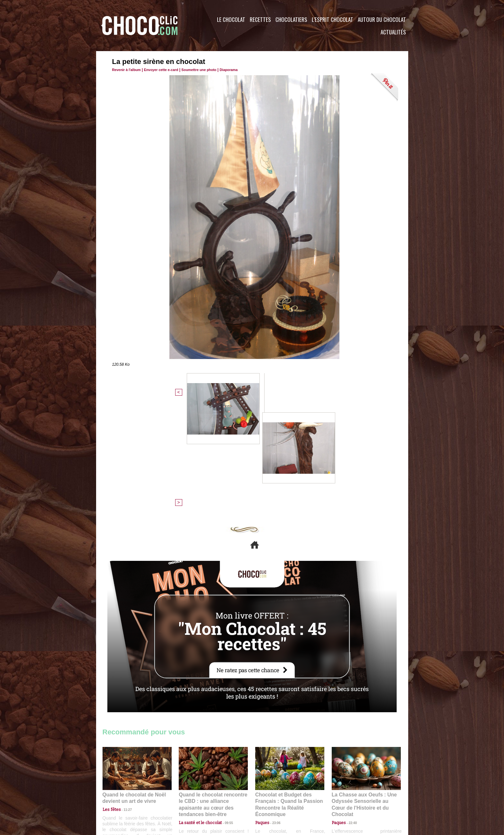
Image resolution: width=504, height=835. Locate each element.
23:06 (274, 712)
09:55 (224, 705)
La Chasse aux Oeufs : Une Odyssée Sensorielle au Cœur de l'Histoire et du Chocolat (364, 691)
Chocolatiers (291, 19)
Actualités (393, 32)
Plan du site (270, 796)
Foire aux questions (351, 796)
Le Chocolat (231, 19)
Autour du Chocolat (382, 19)
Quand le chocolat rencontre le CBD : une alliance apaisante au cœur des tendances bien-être (213, 691)
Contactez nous (122, 796)
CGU (188, 796)
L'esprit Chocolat (333, 19)
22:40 (350, 705)
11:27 (124, 699)
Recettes (260, 19)
